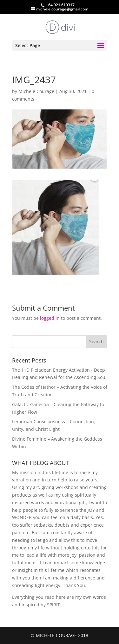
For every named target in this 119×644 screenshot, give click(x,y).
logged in (50, 318)
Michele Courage (36, 91)
